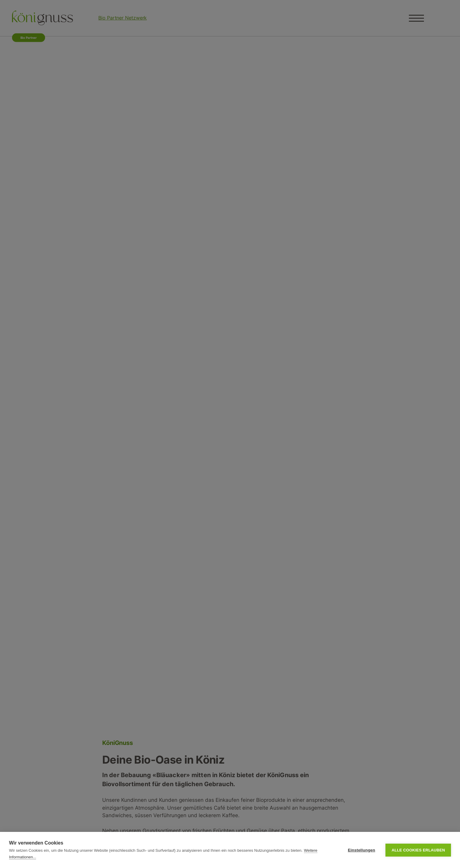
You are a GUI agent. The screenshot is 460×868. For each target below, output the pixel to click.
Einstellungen (362, 850)
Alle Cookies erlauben (418, 850)
